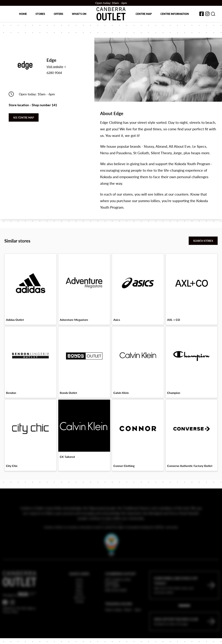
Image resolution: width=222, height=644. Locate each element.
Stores (40, 14)
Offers (58, 14)
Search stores (203, 241)
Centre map (144, 14)
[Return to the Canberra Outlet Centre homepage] (111, 14)
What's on (79, 14)
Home (23, 14)
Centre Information (175, 14)
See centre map (24, 117)
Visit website (56, 66)
